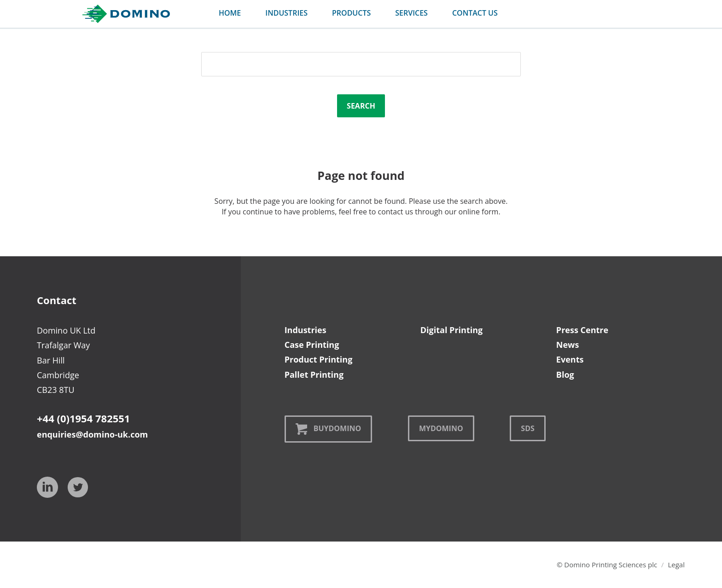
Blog (565, 375)
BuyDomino (329, 429)
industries (286, 13)
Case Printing (312, 345)
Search (361, 106)
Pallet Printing (314, 375)
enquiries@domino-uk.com (92, 434)
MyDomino (441, 428)
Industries (306, 330)
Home (230, 13)
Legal (676, 565)
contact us (475, 13)
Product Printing (319, 359)
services (411, 13)
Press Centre (582, 330)
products (351, 13)
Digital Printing (451, 330)
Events (570, 359)
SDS (527, 428)
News (568, 345)
